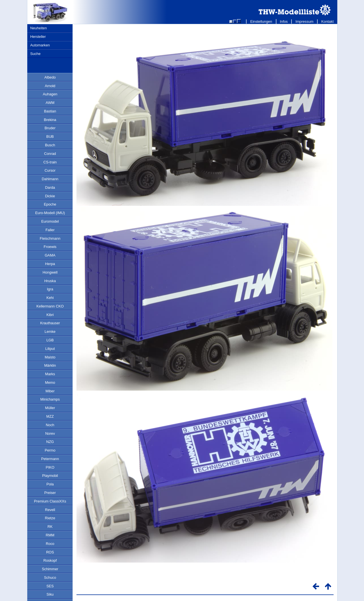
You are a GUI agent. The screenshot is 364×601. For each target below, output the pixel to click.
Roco (50, 544)
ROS (50, 552)
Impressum (304, 21)
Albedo (50, 77)
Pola (50, 484)
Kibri (50, 315)
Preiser (50, 493)
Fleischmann (50, 238)
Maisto (50, 357)
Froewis (50, 247)
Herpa (50, 264)
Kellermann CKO (50, 306)
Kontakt (327, 21)
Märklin (50, 365)
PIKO (50, 467)
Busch (50, 145)
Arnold (50, 86)
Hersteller (38, 37)
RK (50, 527)
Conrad (50, 154)
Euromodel (50, 221)
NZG (50, 442)
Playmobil (50, 476)
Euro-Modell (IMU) (50, 213)
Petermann (50, 459)
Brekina (50, 120)
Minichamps (50, 399)
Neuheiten (38, 28)
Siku (50, 594)
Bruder (50, 128)
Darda (50, 187)
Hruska (50, 281)
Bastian (50, 111)
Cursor (50, 170)
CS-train (50, 162)
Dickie (50, 196)
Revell (50, 510)
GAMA (50, 255)
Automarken (40, 45)
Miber (50, 391)
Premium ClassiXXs (50, 501)
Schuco (50, 578)
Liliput (50, 349)
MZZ (50, 416)
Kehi (50, 298)
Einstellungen (261, 21)
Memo (50, 382)
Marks (50, 374)
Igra (50, 289)
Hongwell (50, 272)
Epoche (50, 204)
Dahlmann (50, 179)
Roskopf (50, 560)
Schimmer (50, 569)
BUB (50, 137)
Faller (50, 230)
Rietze (50, 518)
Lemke (50, 332)
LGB (50, 340)
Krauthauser (50, 323)
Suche (35, 54)
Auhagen (50, 94)
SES (50, 586)
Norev (50, 433)
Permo (50, 450)
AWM (50, 103)
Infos (284, 21)
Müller (50, 408)
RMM (50, 535)
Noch (50, 425)
